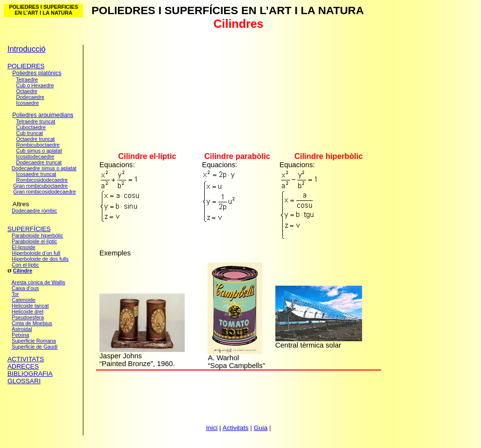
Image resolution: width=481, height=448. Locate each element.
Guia (261, 428)
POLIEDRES (26, 66)
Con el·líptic (25, 265)
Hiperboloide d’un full (36, 253)
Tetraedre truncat (36, 121)
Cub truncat (29, 133)
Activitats (236, 428)
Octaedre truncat (35, 139)
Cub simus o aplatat (39, 151)
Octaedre (27, 91)
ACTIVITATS (26, 359)
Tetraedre (27, 79)
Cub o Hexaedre (35, 85)
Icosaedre (28, 103)
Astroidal (22, 329)
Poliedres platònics (37, 73)
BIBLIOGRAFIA (30, 374)
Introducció (26, 49)
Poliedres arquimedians (43, 115)
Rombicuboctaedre (38, 145)
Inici (212, 428)
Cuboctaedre (31, 127)
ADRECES (23, 366)
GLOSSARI (24, 381)
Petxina (20, 335)
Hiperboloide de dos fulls (40, 259)
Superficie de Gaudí (35, 347)
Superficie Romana (34, 341)
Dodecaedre (30, 97)
